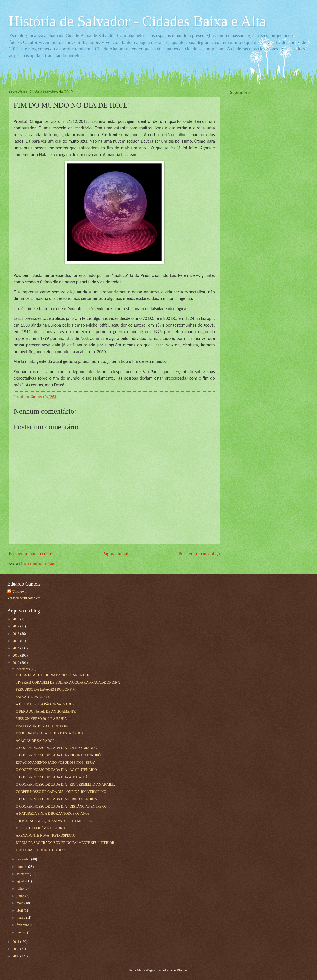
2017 (16, 626)
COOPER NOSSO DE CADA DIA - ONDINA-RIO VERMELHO (61, 792)
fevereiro (23, 925)
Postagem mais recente (30, 553)
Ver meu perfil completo (24, 598)
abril (20, 910)
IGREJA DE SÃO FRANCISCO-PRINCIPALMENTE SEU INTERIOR (65, 843)
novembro (24, 859)
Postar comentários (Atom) (39, 564)
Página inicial (115, 553)
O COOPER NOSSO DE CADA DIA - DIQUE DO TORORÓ (58, 755)
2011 (16, 942)
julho (21, 889)
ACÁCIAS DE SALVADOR (35, 741)
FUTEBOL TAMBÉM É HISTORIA (41, 828)
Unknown (19, 592)
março (21, 918)
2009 (16, 956)
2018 (16, 619)
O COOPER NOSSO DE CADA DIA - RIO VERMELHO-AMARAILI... (66, 785)
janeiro (22, 932)
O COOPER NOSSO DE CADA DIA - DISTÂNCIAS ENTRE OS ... (63, 806)
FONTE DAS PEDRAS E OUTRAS (41, 850)
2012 (16, 663)
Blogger (182, 970)
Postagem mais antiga (199, 553)
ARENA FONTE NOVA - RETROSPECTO (46, 835)
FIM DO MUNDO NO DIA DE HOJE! (43, 726)
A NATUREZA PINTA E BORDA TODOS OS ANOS (53, 814)
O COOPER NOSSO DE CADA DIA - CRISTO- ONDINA (56, 799)
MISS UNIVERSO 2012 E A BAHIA (41, 719)
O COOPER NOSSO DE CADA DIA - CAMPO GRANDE (56, 748)
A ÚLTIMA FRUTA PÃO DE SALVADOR (45, 704)
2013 (16, 656)
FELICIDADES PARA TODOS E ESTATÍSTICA (50, 733)
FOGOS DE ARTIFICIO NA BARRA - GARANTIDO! (54, 675)
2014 (16, 648)
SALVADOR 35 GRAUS (33, 697)
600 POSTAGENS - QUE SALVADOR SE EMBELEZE (54, 821)
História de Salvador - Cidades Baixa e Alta (137, 21)
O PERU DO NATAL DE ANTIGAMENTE (46, 711)
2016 (16, 634)
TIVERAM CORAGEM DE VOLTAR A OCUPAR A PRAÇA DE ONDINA (68, 682)
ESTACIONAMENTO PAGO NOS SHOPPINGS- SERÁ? (56, 763)
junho (21, 896)
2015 (16, 641)
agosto (22, 881)
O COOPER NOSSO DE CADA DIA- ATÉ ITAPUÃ (52, 777)
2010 (16, 949)
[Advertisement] (267, 174)
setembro (23, 874)
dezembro (24, 669)
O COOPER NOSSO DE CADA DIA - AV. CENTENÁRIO (56, 770)
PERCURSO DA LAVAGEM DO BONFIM (46, 690)
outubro (22, 867)
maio (21, 903)
